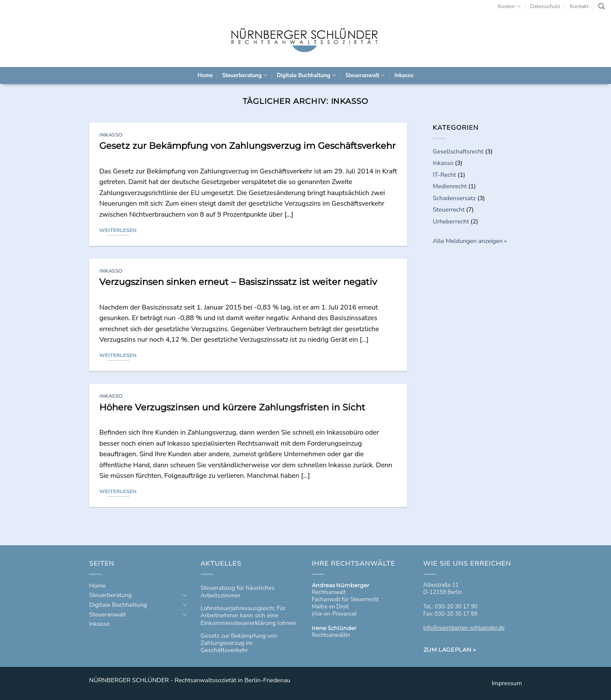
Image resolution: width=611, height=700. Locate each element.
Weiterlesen (118, 230)
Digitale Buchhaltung (306, 75)
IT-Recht (444, 175)
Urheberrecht (451, 221)
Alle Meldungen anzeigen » (470, 241)
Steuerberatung (244, 75)
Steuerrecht (449, 209)
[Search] (601, 6)
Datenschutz (545, 6)
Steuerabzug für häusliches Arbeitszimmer (238, 591)
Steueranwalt (365, 75)
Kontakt (579, 6)
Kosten (509, 7)
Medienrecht (450, 186)
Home (205, 75)
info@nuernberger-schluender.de (464, 628)
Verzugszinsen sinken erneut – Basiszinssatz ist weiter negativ (238, 282)
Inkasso (404, 75)
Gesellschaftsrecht (458, 151)
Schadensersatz (454, 198)
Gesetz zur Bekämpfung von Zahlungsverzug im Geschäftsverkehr (247, 146)
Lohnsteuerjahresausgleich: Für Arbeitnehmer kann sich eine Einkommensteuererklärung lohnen (248, 615)
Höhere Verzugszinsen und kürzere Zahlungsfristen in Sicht (232, 407)
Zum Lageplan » (450, 650)
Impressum (507, 683)
